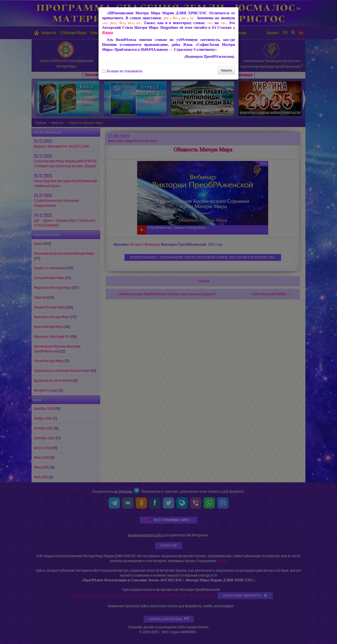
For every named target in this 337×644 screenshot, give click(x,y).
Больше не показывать (122, 71)
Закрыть (226, 70)
